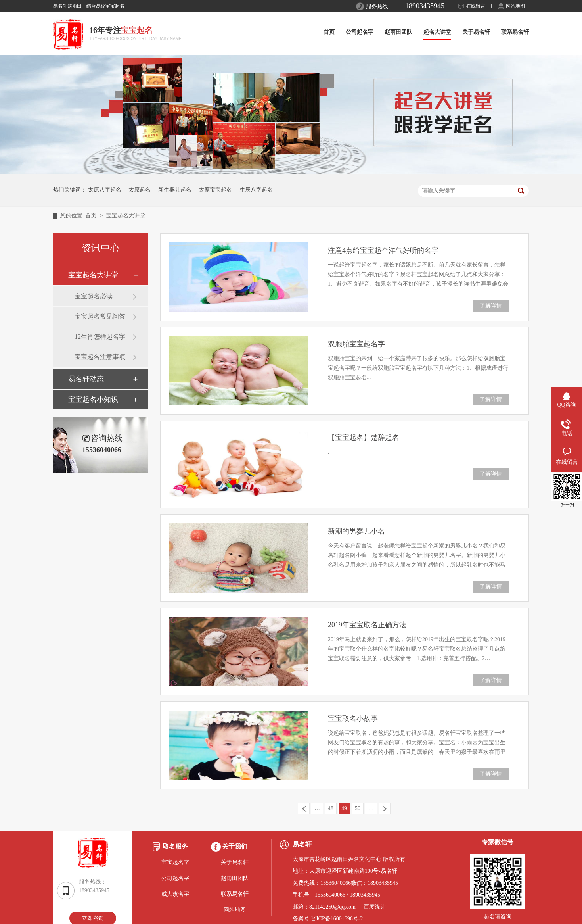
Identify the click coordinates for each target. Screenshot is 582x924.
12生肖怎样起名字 (100, 337)
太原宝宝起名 (215, 190)
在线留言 (476, 6)
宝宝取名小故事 (353, 718)
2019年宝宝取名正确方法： (371, 625)
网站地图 (515, 6)
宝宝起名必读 (94, 296)
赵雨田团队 (398, 32)
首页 (329, 32)
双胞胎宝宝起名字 (356, 344)
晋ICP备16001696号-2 (337, 919)
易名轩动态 (86, 379)
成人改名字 (175, 894)
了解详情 (491, 306)
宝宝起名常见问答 (100, 316)
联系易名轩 (515, 32)
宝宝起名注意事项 (100, 357)
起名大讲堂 (437, 32)
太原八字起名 (105, 190)
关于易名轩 (476, 32)
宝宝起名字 (175, 862)
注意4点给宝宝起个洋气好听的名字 (383, 250)
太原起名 (140, 190)
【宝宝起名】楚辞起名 (364, 438)
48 (331, 808)
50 (358, 808)
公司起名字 (360, 32)
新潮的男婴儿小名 (356, 531)
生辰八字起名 (256, 190)
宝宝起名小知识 (93, 400)
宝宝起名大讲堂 (126, 216)
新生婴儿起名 (175, 190)
